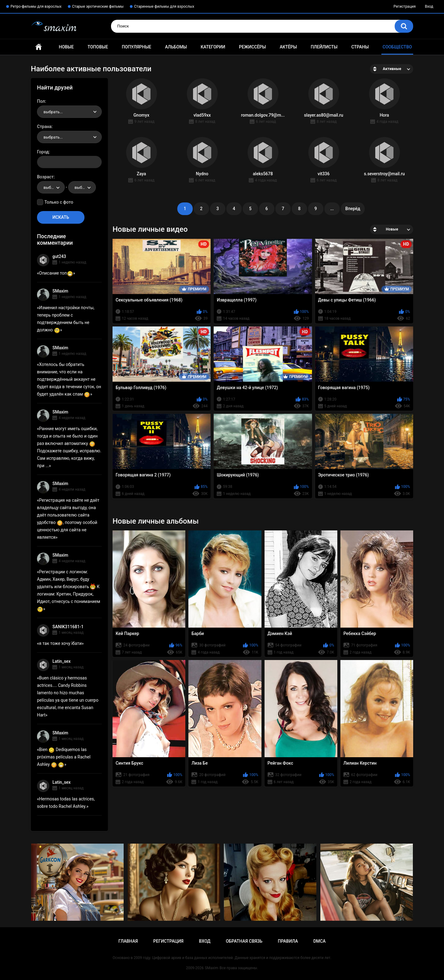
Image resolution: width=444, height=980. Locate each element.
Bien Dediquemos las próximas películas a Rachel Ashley (64, 757)
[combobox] (69, 112)
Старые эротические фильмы (98, 6)
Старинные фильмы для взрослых (164, 6)
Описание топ (56, 273)
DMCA (319, 941)
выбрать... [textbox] (53, 112)
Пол (41, 101)
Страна (44, 127)
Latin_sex (62, 661)
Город (43, 152)
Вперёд (353, 209)
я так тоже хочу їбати (60, 643)
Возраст (45, 177)
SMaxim (60, 291)
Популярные (136, 47)
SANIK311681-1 (68, 627)
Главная (39, 47)
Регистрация (405, 6)
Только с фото (59, 202)
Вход (429, 6)
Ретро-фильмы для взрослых (36, 6)
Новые (66, 47)
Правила (288, 941)
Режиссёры (252, 47)
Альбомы (176, 47)
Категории (213, 47)
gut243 (59, 256)
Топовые (98, 47)
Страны (360, 47)
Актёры (288, 47)
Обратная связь (244, 941)
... (332, 209)
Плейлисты (324, 47)
